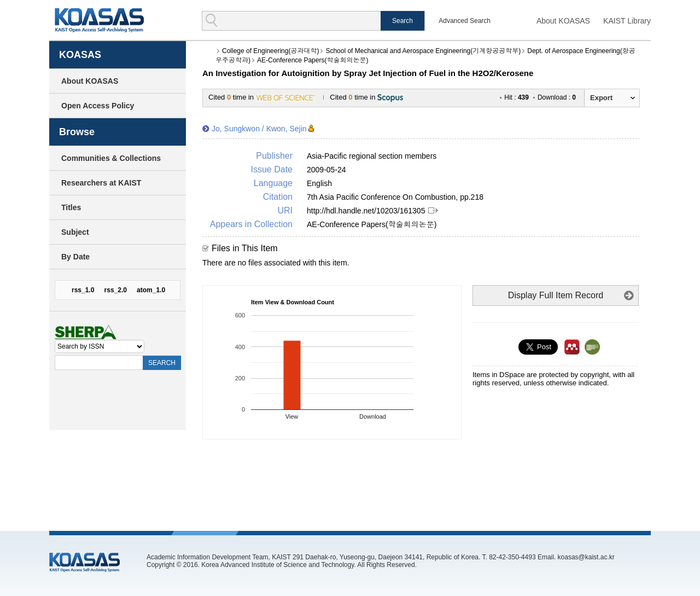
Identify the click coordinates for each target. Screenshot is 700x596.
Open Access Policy (98, 106)
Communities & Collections (111, 158)
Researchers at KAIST (101, 183)
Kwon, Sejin (287, 129)
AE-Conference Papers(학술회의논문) (313, 60)
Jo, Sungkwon (236, 129)
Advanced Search (465, 21)
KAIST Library (627, 21)
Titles (71, 207)
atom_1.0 (151, 290)
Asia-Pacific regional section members (372, 156)
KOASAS (99, 20)
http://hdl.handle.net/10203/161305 (366, 211)
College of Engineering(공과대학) (270, 51)
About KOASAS (563, 21)
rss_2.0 (116, 290)
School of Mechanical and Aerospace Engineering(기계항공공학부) (423, 51)
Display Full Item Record (556, 295)
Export (601, 98)
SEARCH (162, 363)
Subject (75, 232)
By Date (75, 257)
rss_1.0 (83, 290)
